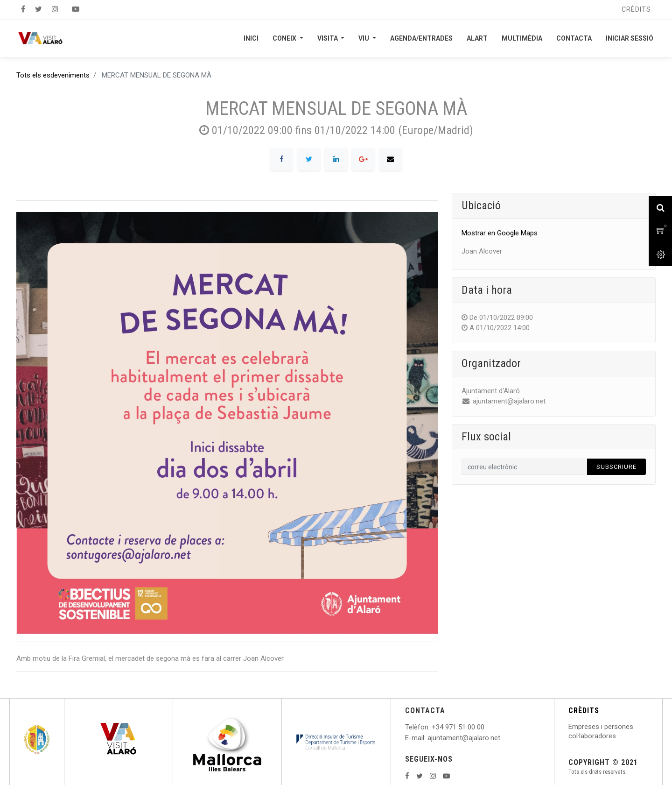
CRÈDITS (584, 711)
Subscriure (616, 467)
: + (432, 727)
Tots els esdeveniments (53, 75)
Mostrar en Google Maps (500, 233)
